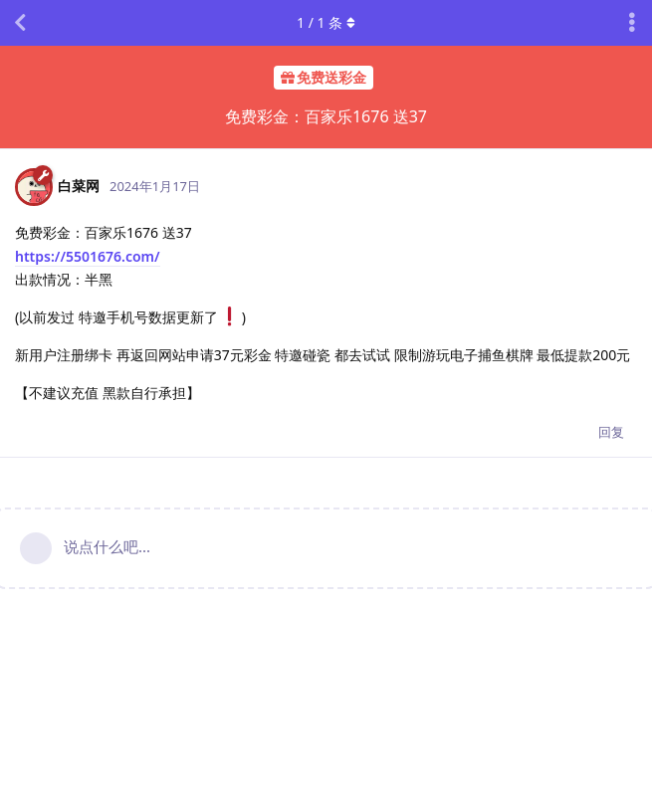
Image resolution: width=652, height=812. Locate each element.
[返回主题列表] (20, 23)
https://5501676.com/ (88, 256)
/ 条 (326, 22)
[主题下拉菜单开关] (632, 23)
